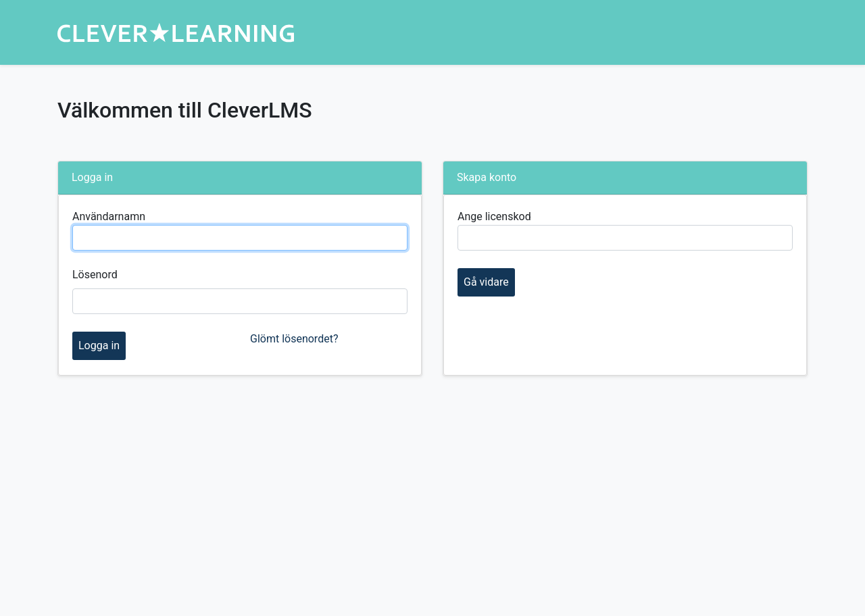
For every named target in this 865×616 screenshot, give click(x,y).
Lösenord (95, 275)
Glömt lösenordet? (294, 339)
